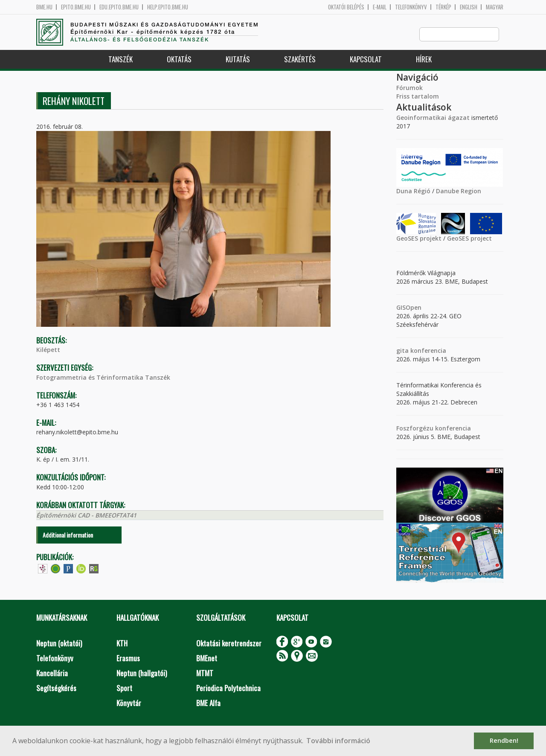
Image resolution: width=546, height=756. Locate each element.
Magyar (495, 7)
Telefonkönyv (411, 7)
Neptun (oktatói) (59, 644)
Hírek (424, 60)
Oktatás (179, 60)
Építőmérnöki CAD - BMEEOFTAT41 (86, 516)
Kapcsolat (366, 60)
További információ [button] (338, 741)
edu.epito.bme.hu (119, 7)
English (469, 7)
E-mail (380, 7)
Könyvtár (129, 703)
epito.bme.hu (76, 7)
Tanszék (121, 60)
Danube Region (459, 191)
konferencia (427, 351)
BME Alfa (208, 703)
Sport (124, 688)
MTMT (205, 673)
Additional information (68, 535)
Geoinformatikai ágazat (433, 118)
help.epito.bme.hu (168, 7)
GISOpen (409, 308)
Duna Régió (413, 191)
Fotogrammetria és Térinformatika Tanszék (103, 378)
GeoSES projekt (419, 239)
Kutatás (238, 60)
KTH (122, 644)
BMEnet (207, 659)
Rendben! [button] (504, 740)
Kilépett (48, 350)
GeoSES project (469, 239)
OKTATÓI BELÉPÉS (346, 7)
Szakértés (300, 60)
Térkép (443, 7)
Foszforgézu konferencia (434, 429)
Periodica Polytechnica (228, 688)
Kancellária (52, 673)
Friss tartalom (418, 97)
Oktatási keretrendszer (229, 644)
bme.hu (44, 7)
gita (402, 351)
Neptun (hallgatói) (142, 673)
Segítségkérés (56, 688)
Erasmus (128, 659)
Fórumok (409, 88)
